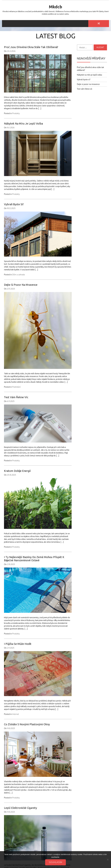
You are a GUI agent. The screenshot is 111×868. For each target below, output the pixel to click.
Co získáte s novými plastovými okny (27, 724)
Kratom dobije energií (17, 471)
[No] (108, 860)
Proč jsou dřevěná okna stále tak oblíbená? (31, 47)
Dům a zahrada (19, 275)
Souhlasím (56, 862)
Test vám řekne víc (16, 397)
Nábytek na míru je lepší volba (23, 124)
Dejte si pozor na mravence (21, 285)
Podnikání (16, 387)
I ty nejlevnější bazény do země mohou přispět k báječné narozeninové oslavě (34, 559)
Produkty (16, 113)
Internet (16, 714)
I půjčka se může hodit (18, 644)
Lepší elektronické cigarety (21, 808)
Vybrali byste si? (14, 204)
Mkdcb (56, 7)
